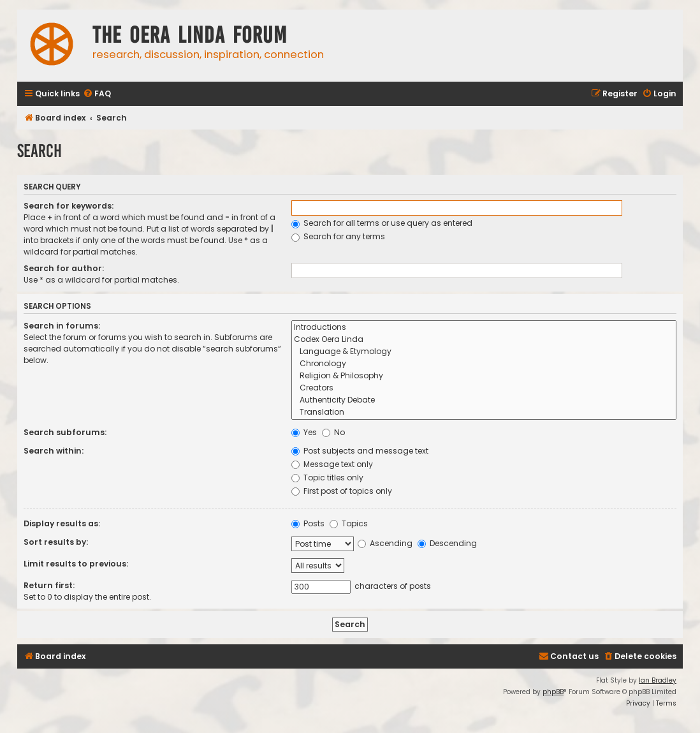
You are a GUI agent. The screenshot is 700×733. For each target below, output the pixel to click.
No (333, 432)
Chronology (484, 364)
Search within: (54, 451)
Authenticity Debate (484, 400)
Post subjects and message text (360, 451)
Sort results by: (56, 542)
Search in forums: (62, 326)
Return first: (49, 585)
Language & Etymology (484, 352)
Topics (349, 523)
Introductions (484, 328)
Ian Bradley (658, 680)
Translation (484, 412)
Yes (304, 432)
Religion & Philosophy (484, 376)
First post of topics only (342, 491)
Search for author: (64, 268)
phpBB (553, 692)
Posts (308, 523)
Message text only (332, 464)
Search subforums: (65, 432)
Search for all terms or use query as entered (382, 223)
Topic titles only (327, 478)
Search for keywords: (69, 206)
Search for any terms (338, 236)
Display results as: (62, 523)
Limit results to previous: (76, 564)
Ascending (385, 543)
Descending (447, 543)
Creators (484, 388)
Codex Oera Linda (484, 340)
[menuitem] (97, 94)
